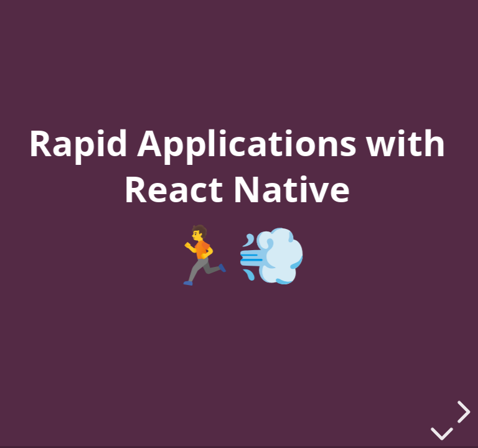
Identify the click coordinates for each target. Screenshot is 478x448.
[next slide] (462, 412)
